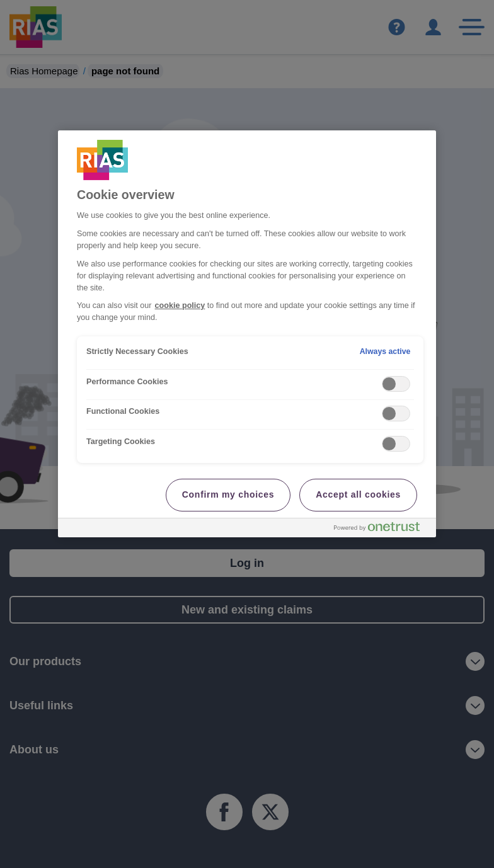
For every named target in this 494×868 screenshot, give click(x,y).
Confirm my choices (228, 494)
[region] (247, 334)
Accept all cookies (358, 494)
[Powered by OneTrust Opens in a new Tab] (382, 529)
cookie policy (180, 306)
